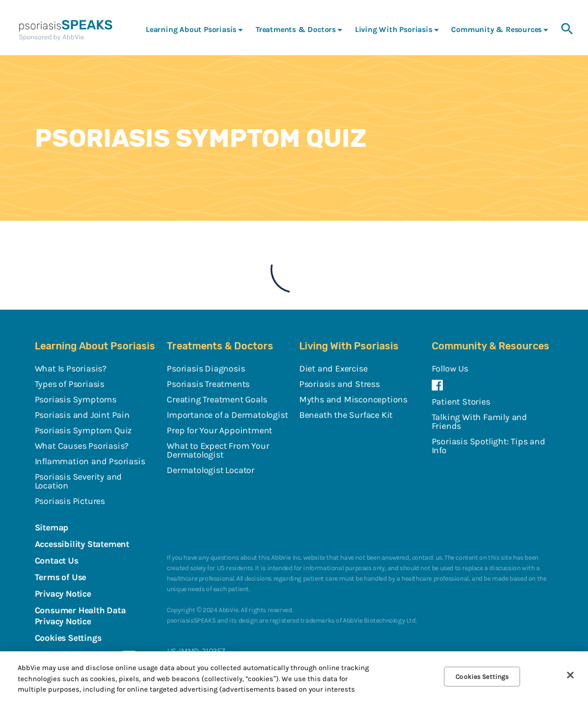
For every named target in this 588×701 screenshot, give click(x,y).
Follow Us (450, 368)
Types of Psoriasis (70, 384)
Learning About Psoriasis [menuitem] (191, 30)
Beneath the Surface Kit (346, 415)
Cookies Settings (68, 638)
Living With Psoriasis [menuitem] (394, 30)
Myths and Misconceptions (353, 399)
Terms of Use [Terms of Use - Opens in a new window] (61, 577)
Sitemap (52, 527)
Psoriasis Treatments (208, 384)
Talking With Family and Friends (480, 421)
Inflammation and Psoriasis (90, 461)
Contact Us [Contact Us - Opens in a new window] (57, 561)
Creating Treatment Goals (217, 399)
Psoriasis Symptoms (76, 399)
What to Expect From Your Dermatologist (218, 450)
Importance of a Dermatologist (227, 415)
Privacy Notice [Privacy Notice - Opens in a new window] (63, 594)
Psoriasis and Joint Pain (82, 415)
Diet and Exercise (333, 368)
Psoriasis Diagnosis (206, 368)
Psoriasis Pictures (70, 501)
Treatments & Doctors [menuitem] (296, 30)
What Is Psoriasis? (71, 368)
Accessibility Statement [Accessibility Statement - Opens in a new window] (82, 544)
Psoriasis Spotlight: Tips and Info (489, 446)
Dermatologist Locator (211, 470)
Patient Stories (461, 402)
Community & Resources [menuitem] (496, 30)
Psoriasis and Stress (340, 384)
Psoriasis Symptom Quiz (84, 430)
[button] (567, 29)
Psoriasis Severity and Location (79, 481)
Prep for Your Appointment (219, 430)
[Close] (570, 675)
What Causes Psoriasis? (82, 446)
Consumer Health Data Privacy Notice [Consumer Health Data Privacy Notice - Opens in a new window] (80, 616)
